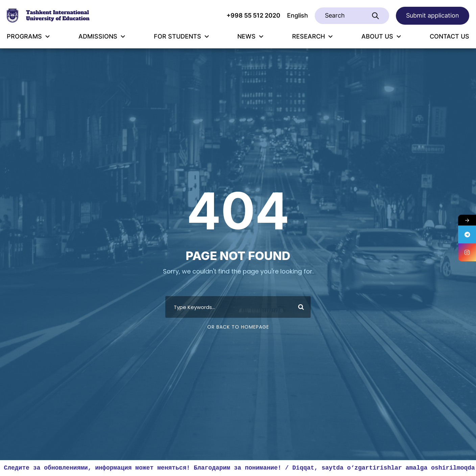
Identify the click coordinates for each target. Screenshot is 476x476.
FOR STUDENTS (181, 36)
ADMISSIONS (102, 36)
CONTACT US (449, 36)
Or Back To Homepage (238, 327)
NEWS (250, 36)
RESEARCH (312, 36)
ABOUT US (381, 36)
